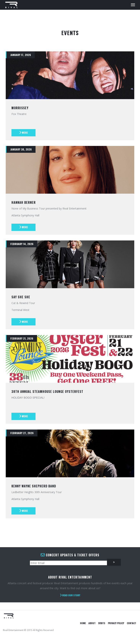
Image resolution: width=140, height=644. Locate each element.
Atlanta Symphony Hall (25, 215)
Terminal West (20, 310)
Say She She (21, 297)
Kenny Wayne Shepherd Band (34, 486)
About (92, 623)
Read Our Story (70, 595)
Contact (132, 623)
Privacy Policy (116, 623)
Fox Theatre (19, 114)
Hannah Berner (24, 202)
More (23, 133)
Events (102, 623)
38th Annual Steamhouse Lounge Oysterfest (47, 392)
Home (83, 623)
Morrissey (20, 108)
